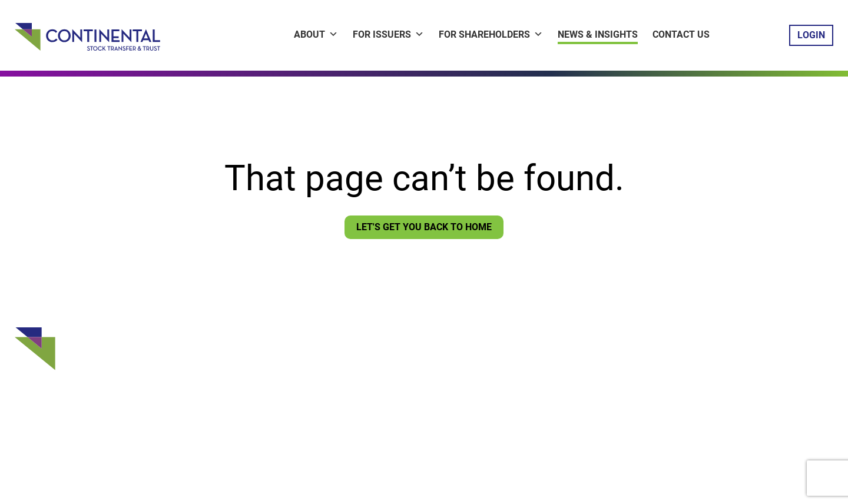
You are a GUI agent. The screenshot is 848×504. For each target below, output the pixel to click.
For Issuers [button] (388, 34)
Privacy (360, 448)
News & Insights (598, 34)
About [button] (316, 34)
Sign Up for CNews (387, 405)
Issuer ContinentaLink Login (407, 350)
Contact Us (681, 34)
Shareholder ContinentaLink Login (420, 369)
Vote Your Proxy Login (394, 387)
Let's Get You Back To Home (424, 227)
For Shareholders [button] (491, 34)
